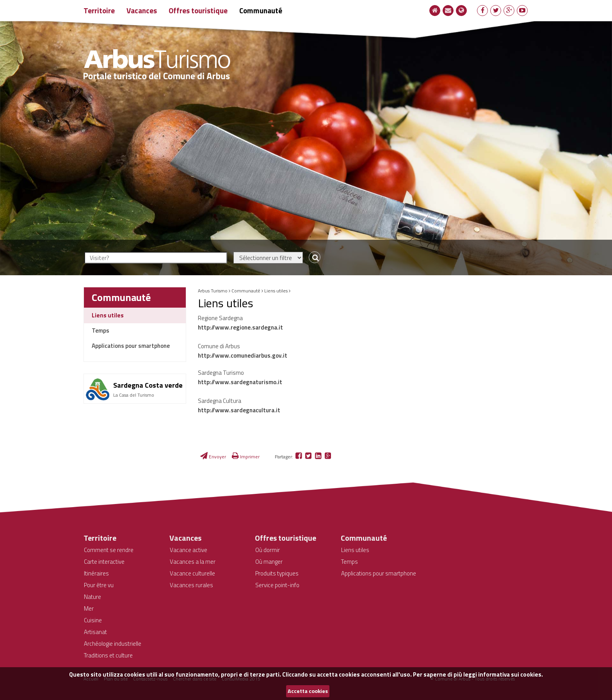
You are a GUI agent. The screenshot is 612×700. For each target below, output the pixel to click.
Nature (93, 597)
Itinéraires (96, 573)
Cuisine (93, 620)
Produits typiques (277, 573)
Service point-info (277, 585)
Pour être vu (99, 585)
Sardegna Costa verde (148, 385)
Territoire (99, 10)
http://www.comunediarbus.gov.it (243, 355)
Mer (89, 608)
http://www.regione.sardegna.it (240, 327)
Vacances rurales (191, 585)
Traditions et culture (108, 655)
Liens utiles (108, 315)
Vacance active (189, 550)
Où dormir (268, 550)
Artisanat (95, 632)
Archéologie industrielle (113, 644)
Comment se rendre (109, 550)
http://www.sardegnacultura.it (239, 410)
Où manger (269, 562)
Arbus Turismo (213, 291)
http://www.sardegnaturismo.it (240, 382)
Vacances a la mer (193, 562)
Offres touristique (198, 10)
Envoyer (213, 457)
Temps (101, 330)
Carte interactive (104, 562)
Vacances (142, 10)
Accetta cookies (308, 691)
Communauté (261, 10)
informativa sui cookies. (511, 674)
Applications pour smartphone (131, 346)
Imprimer (246, 457)
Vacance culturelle (192, 573)
